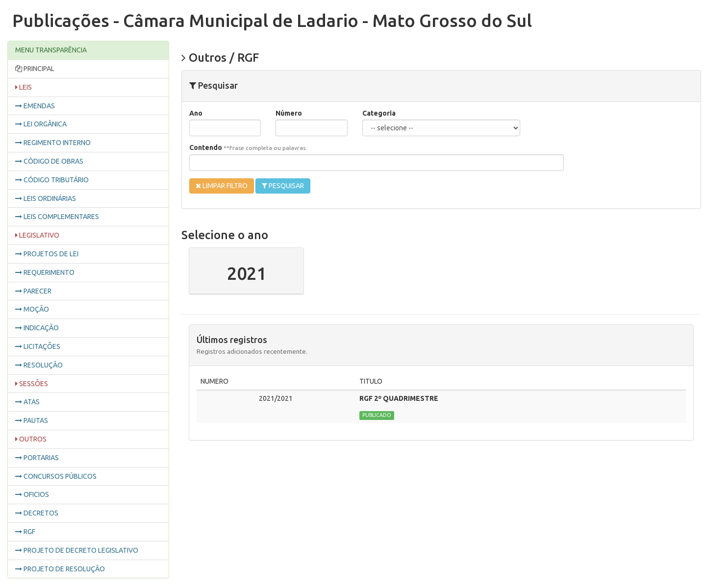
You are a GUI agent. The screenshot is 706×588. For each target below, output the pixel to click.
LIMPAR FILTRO (222, 186)
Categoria (379, 113)
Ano (196, 113)
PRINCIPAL (35, 69)
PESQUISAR (283, 186)
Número (289, 113)
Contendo (247, 147)
